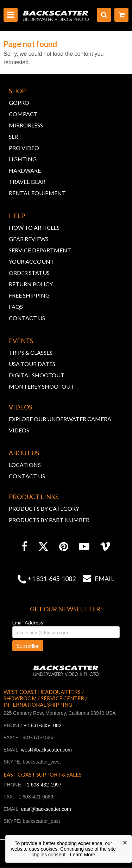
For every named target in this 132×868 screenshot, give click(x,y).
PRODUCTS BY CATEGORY (44, 508)
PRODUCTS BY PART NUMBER (49, 520)
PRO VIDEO (24, 148)
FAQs (16, 307)
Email (95, 579)
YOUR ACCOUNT (32, 261)
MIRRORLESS (26, 125)
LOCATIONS (25, 465)
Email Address (28, 622)
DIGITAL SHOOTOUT (37, 375)
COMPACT (23, 114)
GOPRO (19, 103)
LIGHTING (23, 159)
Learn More (83, 855)
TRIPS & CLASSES (31, 352)
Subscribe (28, 646)
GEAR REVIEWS (29, 239)
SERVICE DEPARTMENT (40, 250)
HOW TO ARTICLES (34, 228)
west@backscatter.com (46, 750)
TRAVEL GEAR (27, 182)
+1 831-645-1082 (52, 579)
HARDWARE (25, 170)
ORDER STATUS (29, 273)
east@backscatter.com (46, 809)
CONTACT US (27, 318)
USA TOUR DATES (32, 364)
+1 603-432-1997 (43, 785)
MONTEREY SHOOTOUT (42, 386)
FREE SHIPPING (29, 295)
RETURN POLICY (31, 284)
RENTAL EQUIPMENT (37, 193)
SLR (13, 136)
